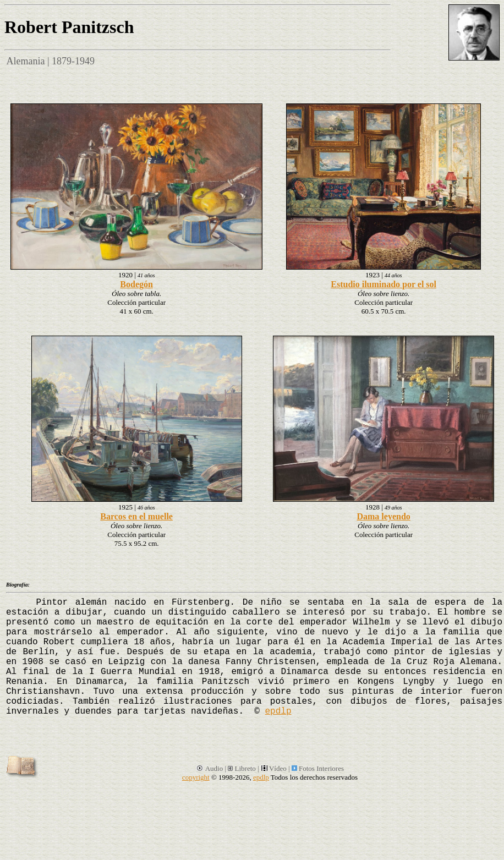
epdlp (278, 711)
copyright (196, 777)
